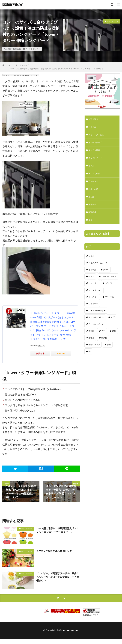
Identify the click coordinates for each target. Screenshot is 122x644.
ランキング (94, 185)
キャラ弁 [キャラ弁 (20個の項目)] (92, 282)
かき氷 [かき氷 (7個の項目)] (91, 268)
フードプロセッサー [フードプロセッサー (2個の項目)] (97, 322)
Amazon (61, 353)
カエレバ (42, 345)
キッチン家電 (95, 152)
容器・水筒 (94, 193)
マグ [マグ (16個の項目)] (113, 329)
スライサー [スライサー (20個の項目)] (110, 295)
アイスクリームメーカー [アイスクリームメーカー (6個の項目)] (99, 275)
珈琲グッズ (94, 210)
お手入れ (93, 128)
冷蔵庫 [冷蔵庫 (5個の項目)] (91, 343)
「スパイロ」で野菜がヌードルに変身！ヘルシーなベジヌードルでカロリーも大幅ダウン (58, 577)
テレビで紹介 (95, 177)
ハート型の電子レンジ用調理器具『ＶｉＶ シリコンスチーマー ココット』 (58, 530)
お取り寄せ (94, 120)
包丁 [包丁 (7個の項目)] (103, 343)
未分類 (92, 202)
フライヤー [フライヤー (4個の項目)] (93, 316)
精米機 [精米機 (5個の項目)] (104, 350)
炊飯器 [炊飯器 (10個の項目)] (91, 350)
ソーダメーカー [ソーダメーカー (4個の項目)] (95, 302)
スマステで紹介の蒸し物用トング (55, 551)
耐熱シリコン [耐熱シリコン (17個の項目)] (94, 357)
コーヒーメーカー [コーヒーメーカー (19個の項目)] (109, 288)
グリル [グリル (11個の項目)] (106, 282)
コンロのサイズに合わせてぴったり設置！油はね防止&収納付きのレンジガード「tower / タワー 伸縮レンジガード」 (54, 69)
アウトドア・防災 (97, 136)
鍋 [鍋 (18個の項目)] (89, 363)
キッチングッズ (32, 49)
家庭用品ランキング (91, 615)
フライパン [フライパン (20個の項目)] (110, 309)
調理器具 (93, 218)
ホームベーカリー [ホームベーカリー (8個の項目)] (96, 329)
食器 (91, 226)
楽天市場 (40, 353)
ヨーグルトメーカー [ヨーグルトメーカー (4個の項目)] (97, 336)
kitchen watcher (13, 5)
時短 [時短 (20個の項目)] (114, 343)
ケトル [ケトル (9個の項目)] (91, 288)
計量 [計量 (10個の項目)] (109, 357)
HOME (8, 65)
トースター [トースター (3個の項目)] (93, 309)
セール (92, 169)
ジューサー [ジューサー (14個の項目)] (93, 295)
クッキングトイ (96, 161)
